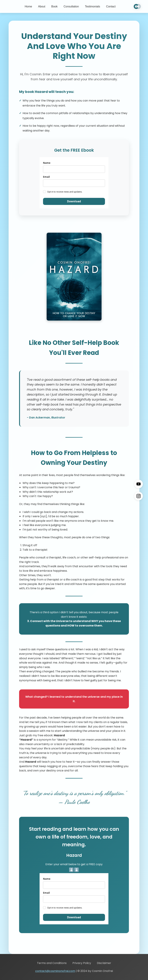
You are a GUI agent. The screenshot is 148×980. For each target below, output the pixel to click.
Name (47, 163)
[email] (74, 183)
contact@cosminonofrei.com (55, 971)
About (42, 6)
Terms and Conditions (52, 963)
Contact (111, 6)
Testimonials (92, 6)
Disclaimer (104, 963)
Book (54, 6)
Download (74, 201)
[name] (74, 169)
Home (28, 6)
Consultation (71, 6)
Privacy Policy (82, 963)
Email (46, 177)
